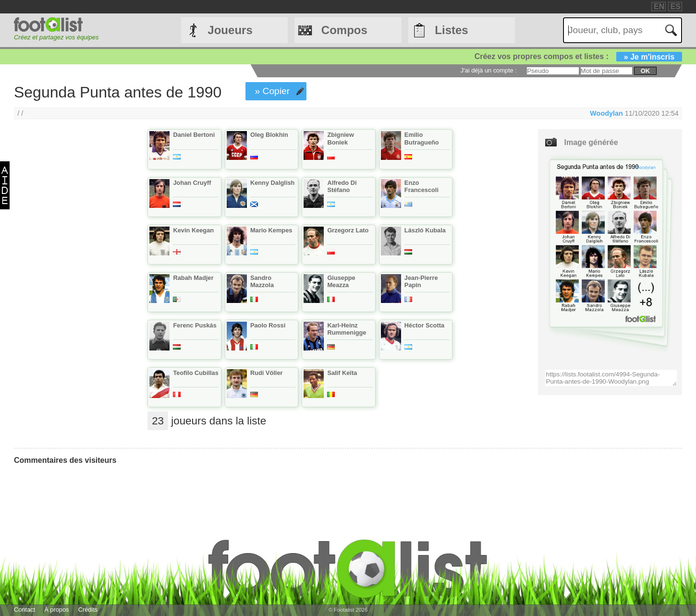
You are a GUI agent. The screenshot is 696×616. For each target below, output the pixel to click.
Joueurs (230, 30)
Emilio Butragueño (422, 138)
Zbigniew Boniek (340, 138)
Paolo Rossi (268, 325)
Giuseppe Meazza (341, 281)
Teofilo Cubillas (195, 373)
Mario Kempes (271, 230)
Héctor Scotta (424, 325)
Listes (451, 30)
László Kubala (425, 230)
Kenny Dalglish (272, 183)
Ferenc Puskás (195, 325)
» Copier (273, 91)
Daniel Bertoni (194, 135)
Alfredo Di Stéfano (342, 186)
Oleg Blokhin (269, 135)
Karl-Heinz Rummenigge (347, 329)
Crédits (88, 610)
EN (659, 6)
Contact (24, 610)
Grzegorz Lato (348, 230)
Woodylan (606, 113)
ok (645, 71)
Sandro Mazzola (262, 281)
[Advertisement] (67, 289)
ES (676, 6)
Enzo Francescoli (421, 186)
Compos (344, 30)
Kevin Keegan (193, 230)
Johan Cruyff (192, 183)
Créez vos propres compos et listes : (578, 56)
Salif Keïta (342, 373)
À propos (56, 610)
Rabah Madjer (193, 278)
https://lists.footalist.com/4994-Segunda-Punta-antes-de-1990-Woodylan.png (611, 378)
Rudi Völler (267, 373)
